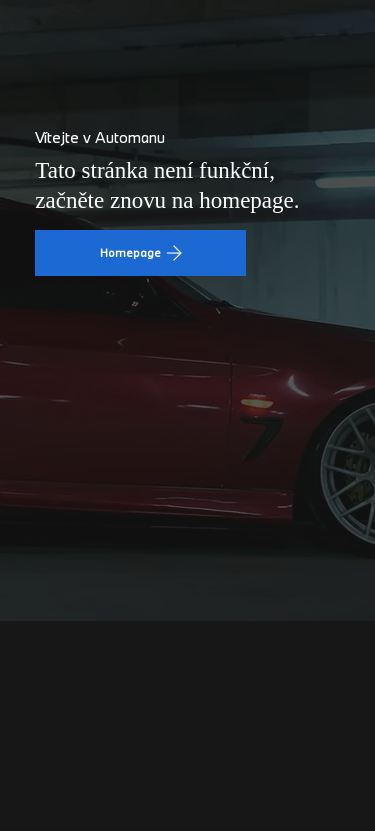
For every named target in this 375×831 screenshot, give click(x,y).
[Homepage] (140, 253)
